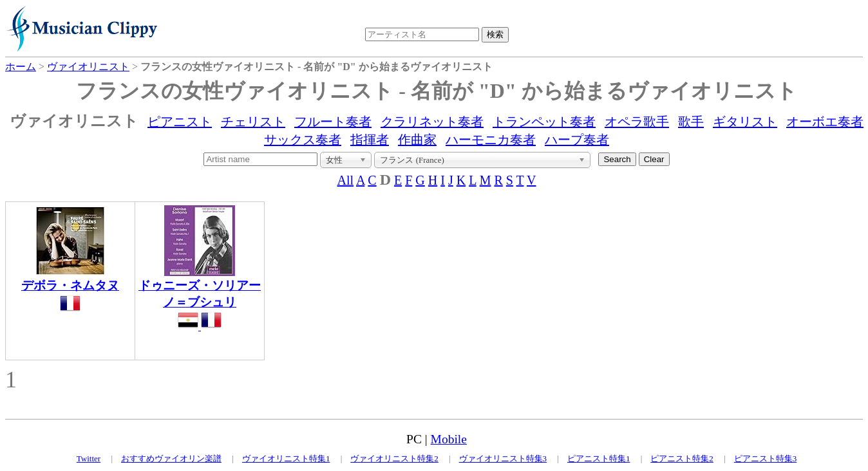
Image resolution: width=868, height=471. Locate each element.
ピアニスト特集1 (599, 458)
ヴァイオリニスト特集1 (286, 458)
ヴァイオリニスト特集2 (394, 458)
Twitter (89, 458)
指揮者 (370, 140)
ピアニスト (180, 122)
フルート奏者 (333, 122)
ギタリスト (745, 122)
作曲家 (417, 140)
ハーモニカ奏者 (491, 140)
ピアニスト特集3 (766, 458)
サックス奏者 (303, 140)
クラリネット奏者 (432, 122)
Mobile (449, 439)
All (345, 180)
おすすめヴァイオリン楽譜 (171, 458)
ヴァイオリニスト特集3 (503, 458)
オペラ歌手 (637, 122)
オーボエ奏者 (825, 122)
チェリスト (253, 122)
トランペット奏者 (544, 122)
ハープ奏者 (577, 140)
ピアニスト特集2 (682, 458)
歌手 (691, 122)
